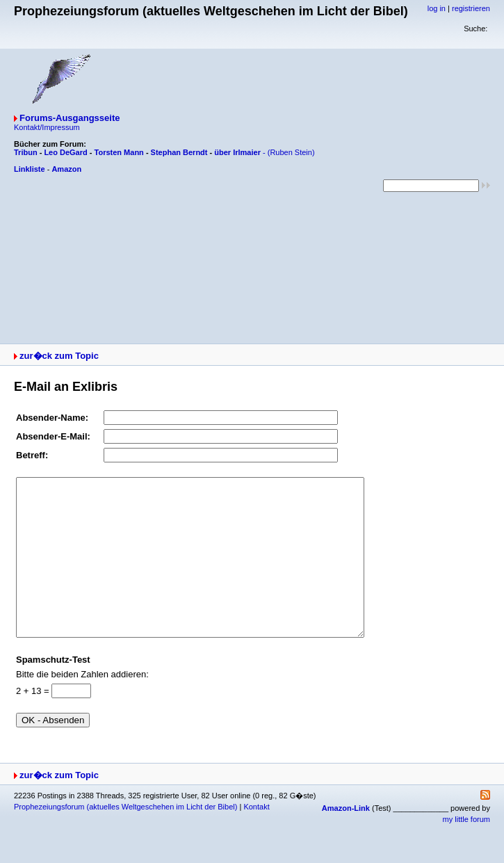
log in (437, 8)
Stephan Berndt (179, 152)
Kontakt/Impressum (47, 127)
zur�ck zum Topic (59, 356)
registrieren (471, 8)
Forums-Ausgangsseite (70, 118)
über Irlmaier (237, 152)
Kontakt (256, 838)
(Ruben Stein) (291, 152)
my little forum (466, 850)
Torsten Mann (119, 152)
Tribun (26, 152)
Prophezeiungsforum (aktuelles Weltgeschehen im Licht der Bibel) (125, 838)
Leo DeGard (65, 152)
